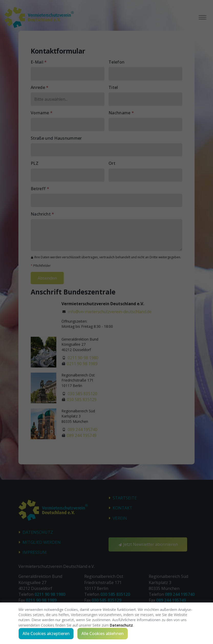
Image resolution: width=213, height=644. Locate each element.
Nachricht (42, 214)
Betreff (40, 189)
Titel (113, 87)
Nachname (121, 113)
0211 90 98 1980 (83, 358)
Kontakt (123, 508)
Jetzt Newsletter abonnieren (148, 544)
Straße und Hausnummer (56, 138)
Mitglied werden (42, 542)
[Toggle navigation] (203, 17)
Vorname (42, 113)
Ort (112, 163)
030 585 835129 (82, 400)
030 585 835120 (82, 394)
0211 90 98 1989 (82, 364)
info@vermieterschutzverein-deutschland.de (110, 312)
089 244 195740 (82, 430)
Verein (120, 518)
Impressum (35, 553)
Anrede (40, 87)
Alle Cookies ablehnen (103, 633)
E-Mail (39, 62)
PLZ (35, 163)
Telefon (116, 62)
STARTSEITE (125, 498)
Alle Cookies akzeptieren (46, 633)
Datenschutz (38, 532)
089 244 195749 (82, 436)
